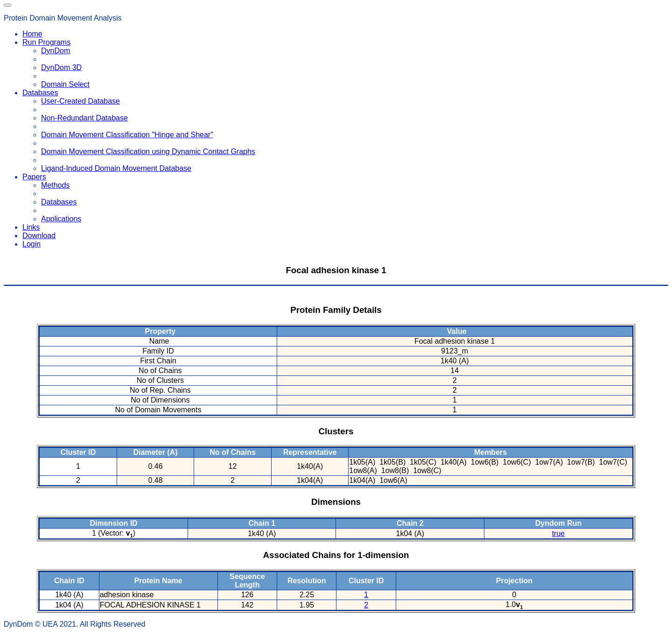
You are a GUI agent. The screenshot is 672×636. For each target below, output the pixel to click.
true (559, 534)
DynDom (56, 51)
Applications (61, 219)
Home (32, 34)
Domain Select (65, 84)
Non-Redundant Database (84, 118)
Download (39, 236)
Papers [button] (34, 177)
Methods (55, 185)
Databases (59, 202)
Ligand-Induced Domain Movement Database (116, 168)
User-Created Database (80, 101)
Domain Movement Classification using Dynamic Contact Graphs (148, 152)
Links (31, 227)
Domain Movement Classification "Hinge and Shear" (127, 135)
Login (31, 244)
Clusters (336, 431)
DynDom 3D (61, 67)
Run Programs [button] (46, 42)
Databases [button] (40, 93)
